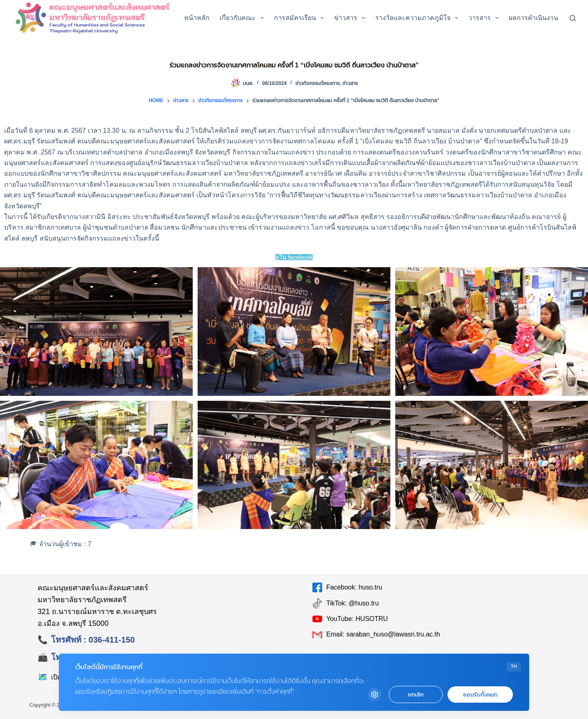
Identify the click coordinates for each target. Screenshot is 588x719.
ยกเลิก (416, 695)
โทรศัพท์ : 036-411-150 (93, 640)
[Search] (573, 18)
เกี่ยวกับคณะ (243, 18)
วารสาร (485, 18)
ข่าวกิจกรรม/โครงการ (317, 83)
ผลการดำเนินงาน (539, 18)
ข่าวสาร (351, 18)
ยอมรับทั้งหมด (480, 695)
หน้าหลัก (197, 18)
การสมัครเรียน (301, 18)
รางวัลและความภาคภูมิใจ (418, 18)
